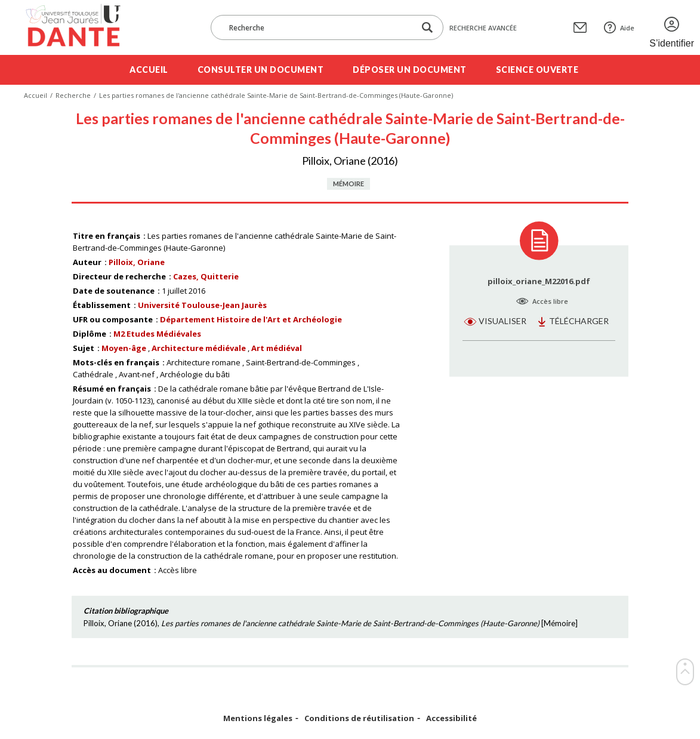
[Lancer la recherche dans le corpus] (427, 28)
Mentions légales (258, 718)
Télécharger (579, 321)
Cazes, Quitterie (206, 276)
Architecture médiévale (199, 348)
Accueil (149, 70)
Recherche (73, 95)
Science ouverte (537, 70)
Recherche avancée (483, 28)
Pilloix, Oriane (137, 262)
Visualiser (502, 321)
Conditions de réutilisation (359, 718)
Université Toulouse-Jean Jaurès (202, 305)
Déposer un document (410, 70)
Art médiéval (277, 348)
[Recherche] (319, 27)
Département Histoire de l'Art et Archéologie (251, 319)
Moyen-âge (124, 348)
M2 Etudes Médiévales (157, 334)
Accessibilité (451, 718)
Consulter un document (261, 70)
